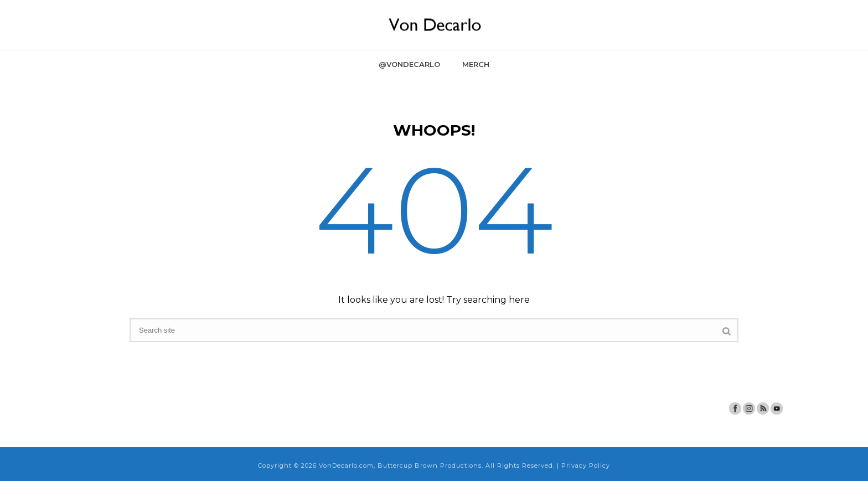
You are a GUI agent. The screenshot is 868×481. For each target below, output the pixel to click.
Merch (476, 64)
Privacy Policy (586, 466)
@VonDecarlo (409, 64)
